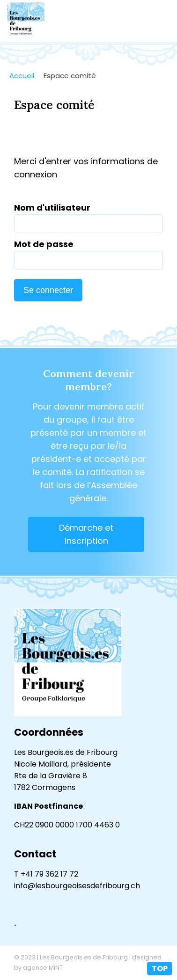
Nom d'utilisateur (52, 208)
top (160, 969)
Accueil (22, 76)
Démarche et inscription (86, 534)
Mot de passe (44, 244)
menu (161, 21)
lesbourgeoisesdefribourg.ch (26, 21)
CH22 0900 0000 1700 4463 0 (67, 825)
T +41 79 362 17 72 (46, 874)
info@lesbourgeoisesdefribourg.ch (77, 886)
